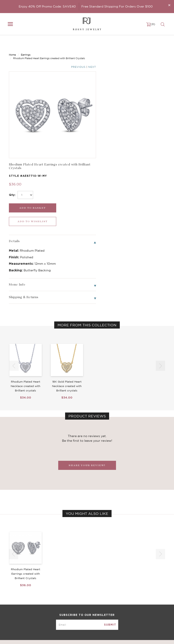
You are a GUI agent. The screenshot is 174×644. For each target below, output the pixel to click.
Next (161, 44)
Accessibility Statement (134, 608)
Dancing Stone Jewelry (79, 591)
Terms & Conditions (131, 604)
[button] (160, 247)
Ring (12, 604)
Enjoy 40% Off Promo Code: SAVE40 (47, 6)
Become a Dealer (130, 586)
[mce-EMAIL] (87, 554)
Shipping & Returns (131, 599)
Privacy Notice (128, 595)
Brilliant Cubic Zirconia (79, 599)
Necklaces (16, 591)
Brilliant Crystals (75, 595)
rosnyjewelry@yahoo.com (27, 637)
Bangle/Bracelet (20, 599)
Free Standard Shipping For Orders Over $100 (117, 6)
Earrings (26, 44)
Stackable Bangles (76, 608)
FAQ (121, 591)
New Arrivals (18, 586)
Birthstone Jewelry (76, 586)
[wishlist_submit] (148, 102)
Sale (12, 608)
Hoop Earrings (73, 604)
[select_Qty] (107, 89)
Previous (147, 44)
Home (12, 44)
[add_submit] (107, 102)
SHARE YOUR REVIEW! (87, 346)
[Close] (169, 5)
